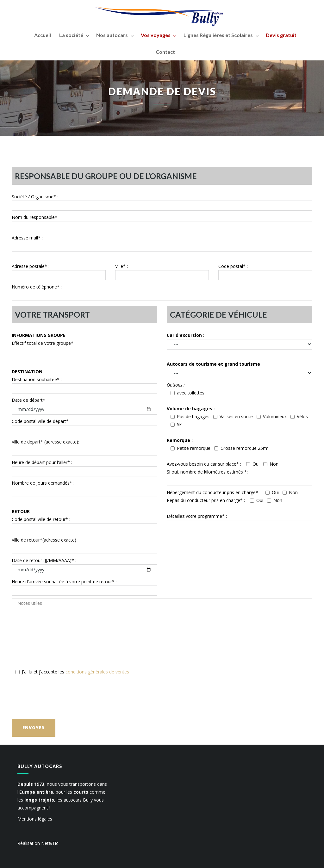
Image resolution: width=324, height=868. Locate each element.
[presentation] (60, 696)
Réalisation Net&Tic (38, 843)
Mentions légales (35, 819)
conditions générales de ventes (97, 672)
